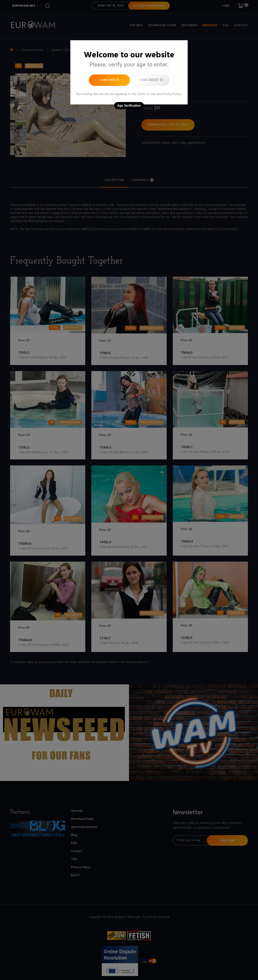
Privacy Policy (172, 94)
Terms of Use (146, 94)
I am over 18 (110, 80)
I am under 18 (151, 80)
